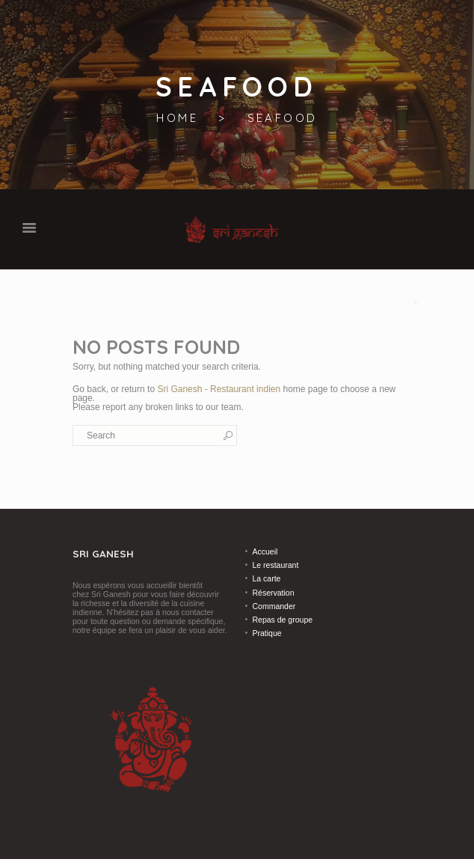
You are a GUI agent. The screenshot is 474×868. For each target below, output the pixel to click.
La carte (267, 578)
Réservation (274, 593)
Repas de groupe (283, 620)
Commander (274, 606)
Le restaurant (276, 565)
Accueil (265, 551)
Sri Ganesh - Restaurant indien (219, 389)
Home (177, 118)
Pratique (267, 633)
